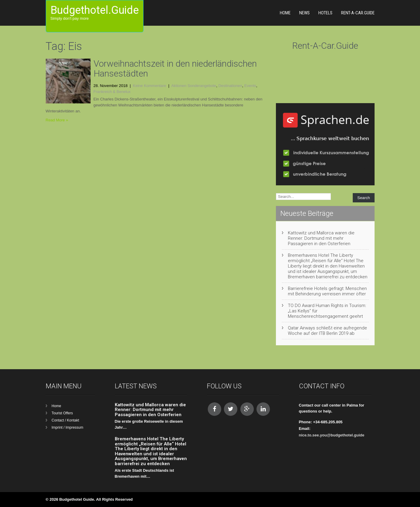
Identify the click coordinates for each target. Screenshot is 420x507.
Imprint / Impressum (68, 427)
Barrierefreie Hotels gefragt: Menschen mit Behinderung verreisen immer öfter (327, 291)
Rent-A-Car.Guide (358, 13)
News (304, 13)
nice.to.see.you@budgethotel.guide (332, 435)
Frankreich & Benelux (112, 92)
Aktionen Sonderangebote (194, 86)
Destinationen (230, 86)
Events (250, 86)
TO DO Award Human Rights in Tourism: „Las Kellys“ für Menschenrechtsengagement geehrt (327, 311)
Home (285, 13)
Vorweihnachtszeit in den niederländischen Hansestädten (175, 68)
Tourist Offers (62, 413)
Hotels (325, 13)
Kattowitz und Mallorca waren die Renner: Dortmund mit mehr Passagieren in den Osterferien (321, 238)
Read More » (57, 120)
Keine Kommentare (150, 86)
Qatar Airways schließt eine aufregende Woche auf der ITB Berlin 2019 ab (327, 331)
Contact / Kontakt (65, 420)
